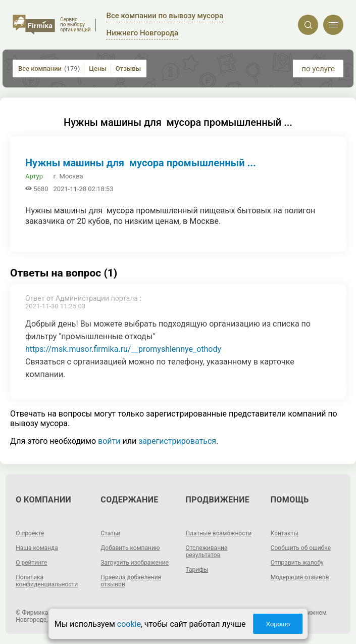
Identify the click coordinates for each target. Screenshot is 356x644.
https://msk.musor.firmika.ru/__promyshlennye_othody (123, 349)
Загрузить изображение (135, 563)
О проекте (30, 533)
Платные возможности (219, 533)
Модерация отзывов (300, 577)
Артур (34, 176)
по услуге (318, 69)
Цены (98, 68)
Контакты (285, 533)
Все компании (49, 68)
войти (109, 441)
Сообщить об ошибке (301, 548)
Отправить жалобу (297, 563)
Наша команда (37, 548)
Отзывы (128, 68)
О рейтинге (31, 563)
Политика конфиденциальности (47, 581)
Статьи (110, 533)
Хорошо (278, 624)
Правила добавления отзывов (131, 581)
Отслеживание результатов (207, 551)
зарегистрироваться (177, 441)
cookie (129, 624)
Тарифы (197, 570)
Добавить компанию (130, 548)
